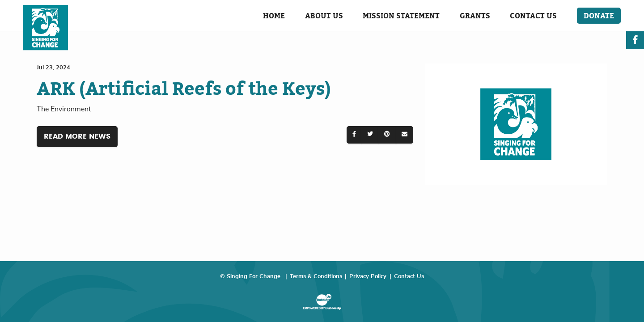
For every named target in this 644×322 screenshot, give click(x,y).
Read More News (77, 136)
